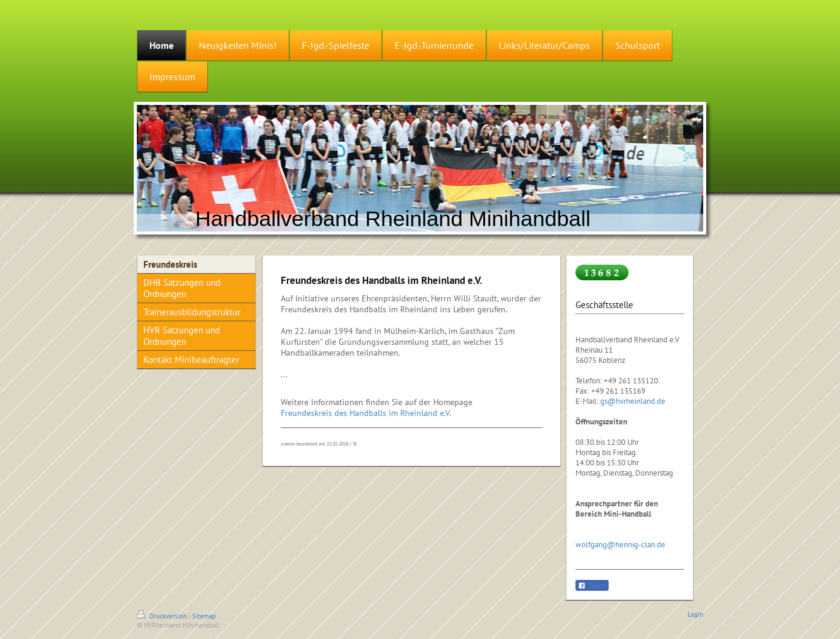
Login (695, 614)
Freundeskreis (306, 413)
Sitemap (204, 616)
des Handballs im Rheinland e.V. (393, 413)
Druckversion (163, 616)
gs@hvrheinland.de (633, 401)
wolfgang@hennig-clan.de (620, 545)
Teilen (592, 586)
